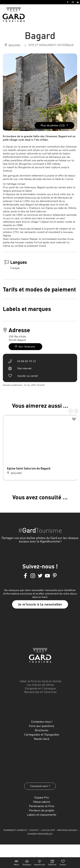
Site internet (24, 368)
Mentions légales (67, 830)
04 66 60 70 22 (27, 361)
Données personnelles (40, 834)
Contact (34, 830)
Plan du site (48, 830)
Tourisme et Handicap (15, 830)
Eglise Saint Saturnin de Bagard (29, 468)
